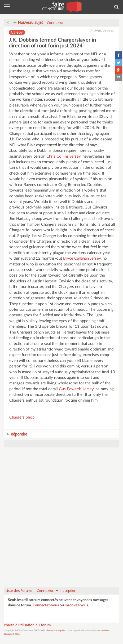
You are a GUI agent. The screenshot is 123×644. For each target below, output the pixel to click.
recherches (103, 631)
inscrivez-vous (76, 605)
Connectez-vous (46, 605)
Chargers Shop (22, 417)
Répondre (17, 434)
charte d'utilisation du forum (27, 625)
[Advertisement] (61, 520)
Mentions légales (56, 631)
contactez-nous (12, 634)
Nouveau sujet (28, 22)
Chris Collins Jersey (63, 156)
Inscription (68, 590)
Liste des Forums (19, 590)
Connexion (56, 23)
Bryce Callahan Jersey (82, 258)
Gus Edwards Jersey (76, 389)
